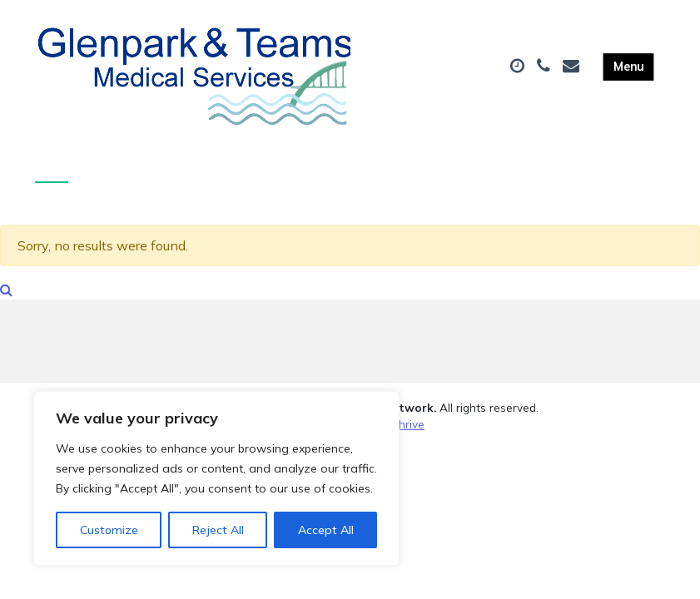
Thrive (408, 433)
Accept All (326, 530)
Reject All (218, 530)
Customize (109, 530)
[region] (216, 478)
